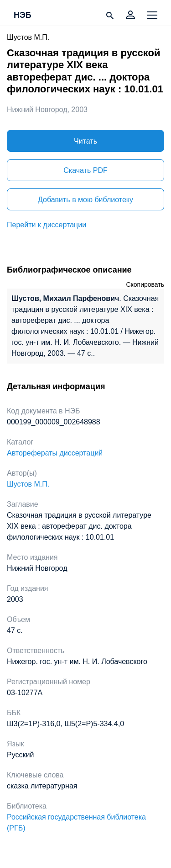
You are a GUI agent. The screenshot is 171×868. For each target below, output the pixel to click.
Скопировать (145, 284)
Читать (85, 141)
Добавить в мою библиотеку (85, 200)
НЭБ (23, 16)
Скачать (85, 170)
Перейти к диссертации (47, 225)
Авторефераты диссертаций (55, 453)
